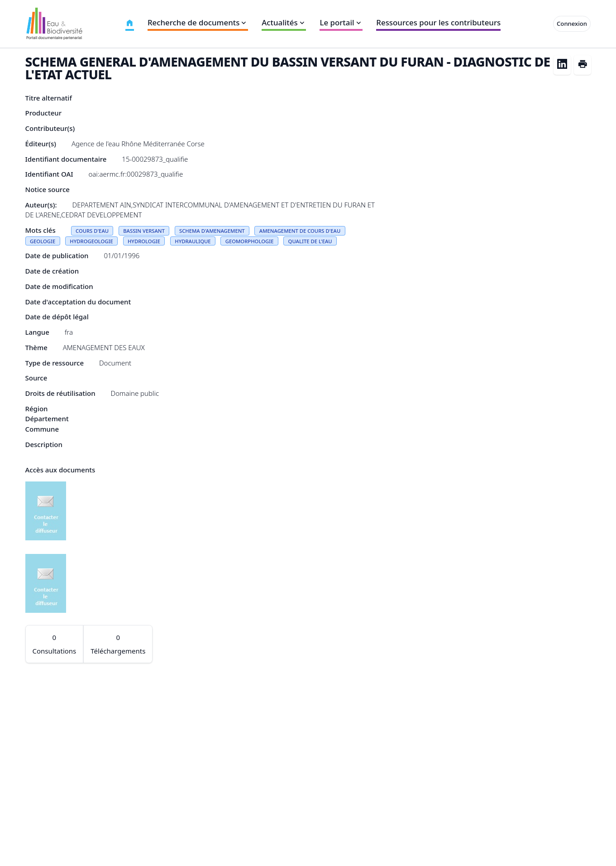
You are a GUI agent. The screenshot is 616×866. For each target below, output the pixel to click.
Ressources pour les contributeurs (438, 22)
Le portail (341, 22)
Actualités (284, 22)
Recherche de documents (198, 22)
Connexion (572, 24)
